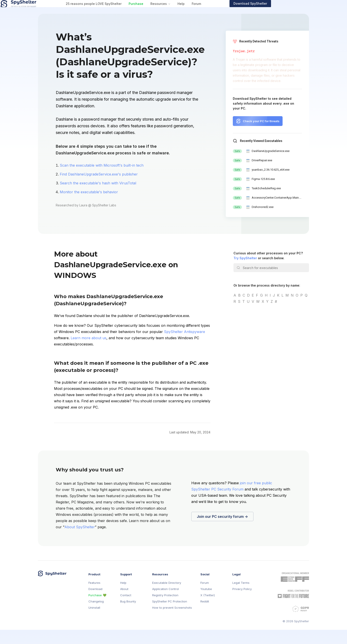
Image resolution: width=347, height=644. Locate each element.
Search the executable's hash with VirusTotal (98, 197)
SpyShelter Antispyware (184, 346)
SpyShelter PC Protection (170, 616)
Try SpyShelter (245, 272)
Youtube (206, 603)
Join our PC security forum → (222, 531)
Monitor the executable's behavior (89, 206)
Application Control (166, 603)
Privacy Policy (242, 603)
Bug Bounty (128, 616)
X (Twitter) (208, 609)
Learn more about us (89, 352)
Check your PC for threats (261, 135)
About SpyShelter (80, 541)
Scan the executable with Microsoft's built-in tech (102, 179)
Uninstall (94, 622)
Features (94, 597)
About (124, 603)
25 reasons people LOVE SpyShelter (131, 11)
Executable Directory (167, 597)
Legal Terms (241, 597)
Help (218, 11)
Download (95, 603)
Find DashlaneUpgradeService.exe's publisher (99, 188)
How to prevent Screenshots (172, 622)
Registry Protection (165, 609)
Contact (126, 609)
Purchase (173, 11)
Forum (233, 11)
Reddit (205, 616)
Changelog (96, 616)
